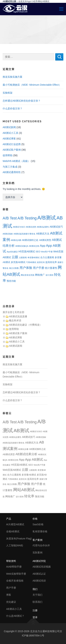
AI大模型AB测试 (15, 524)
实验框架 (8, 93)
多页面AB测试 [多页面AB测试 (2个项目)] (18, 262)
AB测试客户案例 (12, 150)
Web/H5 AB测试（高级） (16, 161)
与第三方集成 (10, 167)
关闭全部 (19, 312)
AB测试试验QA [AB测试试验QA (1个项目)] (22, 246)
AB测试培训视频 (42, 567)
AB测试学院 (39, 561)
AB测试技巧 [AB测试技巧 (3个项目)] (56, 227)
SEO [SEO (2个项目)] (38, 252)
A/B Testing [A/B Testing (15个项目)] (27, 218)
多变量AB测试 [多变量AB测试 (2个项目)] (29, 475)
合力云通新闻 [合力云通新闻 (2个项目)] (47, 257)
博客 (9, 595)
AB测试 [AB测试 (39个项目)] (21, 431)
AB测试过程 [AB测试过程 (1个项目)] (34, 246)
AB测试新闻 (9, 127)
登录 (35, 617)
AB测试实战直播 (18, 316)
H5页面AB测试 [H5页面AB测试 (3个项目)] (27, 251)
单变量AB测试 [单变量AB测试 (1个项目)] (34, 257)
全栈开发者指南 (15, 581)
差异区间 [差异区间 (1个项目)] (41, 262)
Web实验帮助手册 (16, 574)
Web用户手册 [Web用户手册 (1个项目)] (47, 252)
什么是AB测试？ (15, 616)
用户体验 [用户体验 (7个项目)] (26, 268)
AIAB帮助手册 (14, 567)
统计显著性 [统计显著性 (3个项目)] (51, 268)
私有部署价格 (40, 531)
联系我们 (37, 602)
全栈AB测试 (13, 531)
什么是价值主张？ (12, 108)
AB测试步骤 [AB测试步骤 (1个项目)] (16, 240)
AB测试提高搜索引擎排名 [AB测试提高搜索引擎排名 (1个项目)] (24, 234)
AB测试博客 (9, 139)
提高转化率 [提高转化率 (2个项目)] (51, 262)
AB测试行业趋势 (12, 144)
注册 (35, 610)
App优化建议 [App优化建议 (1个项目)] (12, 252)
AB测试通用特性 (12, 172)
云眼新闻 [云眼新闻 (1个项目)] (23, 257)
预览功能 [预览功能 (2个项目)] (11, 281)
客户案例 (37, 540)
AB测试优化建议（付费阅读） (25, 325)
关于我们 (37, 595)
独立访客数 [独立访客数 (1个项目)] (14, 268)
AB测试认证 (39, 574)
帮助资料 (11, 561)
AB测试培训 (39, 581)
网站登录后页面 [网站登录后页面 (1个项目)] (28, 275)
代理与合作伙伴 (41, 545)
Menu (60, 9)
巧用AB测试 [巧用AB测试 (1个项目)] (31, 262)
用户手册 (11, 588)
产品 (9, 519)
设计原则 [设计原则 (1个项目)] (49, 275)
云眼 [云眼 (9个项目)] (15, 257)
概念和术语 (15, 320)
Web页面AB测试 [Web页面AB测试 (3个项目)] (12, 470)
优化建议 (11, 602)
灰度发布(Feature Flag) (19, 539)
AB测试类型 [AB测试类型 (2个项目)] (45, 240)
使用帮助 (8, 155)
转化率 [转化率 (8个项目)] (29, 496)
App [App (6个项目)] (43, 246)
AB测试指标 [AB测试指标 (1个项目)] (8, 234)
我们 (35, 589)
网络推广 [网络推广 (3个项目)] (40, 275)
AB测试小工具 (10, 133)
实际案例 (37, 553)
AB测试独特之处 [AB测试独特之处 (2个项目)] (30, 240)
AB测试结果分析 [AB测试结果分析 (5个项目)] (26, 454)
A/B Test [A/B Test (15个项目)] (10, 218)
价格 (35, 519)
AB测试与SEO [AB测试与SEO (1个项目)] (19, 227)
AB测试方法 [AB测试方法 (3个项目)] (43, 234)
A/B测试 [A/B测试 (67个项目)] (47, 218)
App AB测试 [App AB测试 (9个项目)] (34, 460)
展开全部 (8, 312)
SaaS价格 (38, 524)
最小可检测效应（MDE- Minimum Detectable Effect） (32, 85)
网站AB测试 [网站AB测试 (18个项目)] (24, 490)
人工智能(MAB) (15, 545)
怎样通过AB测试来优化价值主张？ (22, 101)
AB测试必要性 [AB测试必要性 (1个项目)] (43, 227)
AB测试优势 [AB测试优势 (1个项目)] (31, 227)
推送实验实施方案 (12, 77)
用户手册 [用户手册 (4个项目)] (39, 268)
